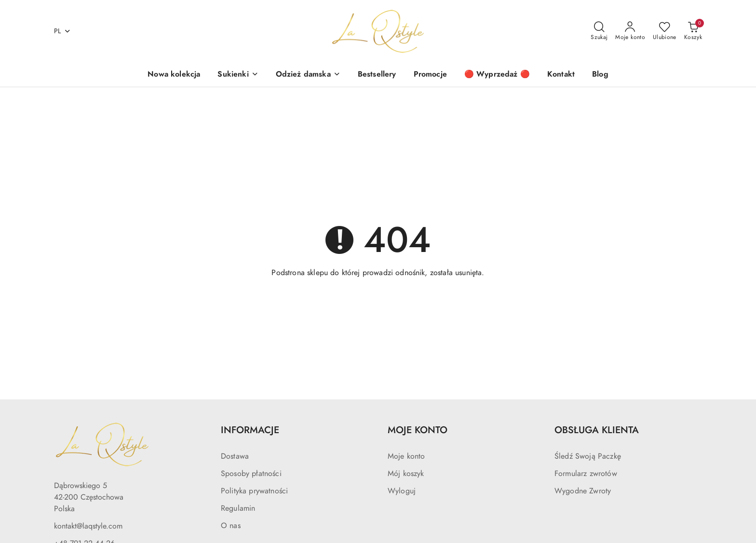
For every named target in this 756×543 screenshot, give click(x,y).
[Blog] (600, 75)
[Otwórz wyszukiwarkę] (599, 31)
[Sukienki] (238, 75)
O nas (231, 526)
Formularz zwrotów (586, 474)
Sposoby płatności (251, 474)
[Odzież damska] (308, 75)
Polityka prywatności (254, 491)
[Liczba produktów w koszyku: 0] (693, 31)
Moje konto (406, 456)
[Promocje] (430, 75)
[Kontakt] (561, 75)
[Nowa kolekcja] (174, 75)
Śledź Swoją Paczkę (588, 456)
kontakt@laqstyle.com (88, 526)
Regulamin (238, 508)
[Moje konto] (630, 31)
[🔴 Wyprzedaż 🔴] (497, 75)
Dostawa (235, 456)
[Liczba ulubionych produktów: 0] (665, 31)
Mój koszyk (406, 474)
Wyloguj (402, 491)
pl (62, 31)
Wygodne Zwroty (583, 491)
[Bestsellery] (377, 75)
